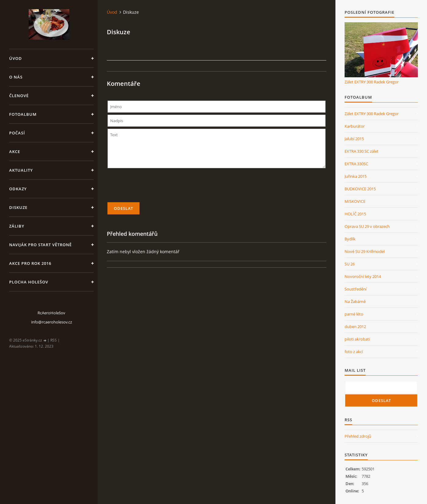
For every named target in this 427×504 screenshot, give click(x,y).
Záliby (17, 226)
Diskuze (18, 207)
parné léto (354, 314)
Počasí (17, 133)
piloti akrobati (357, 339)
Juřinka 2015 (356, 176)
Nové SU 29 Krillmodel (365, 251)
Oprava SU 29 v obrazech (367, 226)
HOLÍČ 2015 (355, 214)
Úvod (16, 58)
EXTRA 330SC (356, 164)
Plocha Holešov (29, 282)
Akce (15, 152)
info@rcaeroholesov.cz (52, 322)
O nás (16, 77)
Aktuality (21, 170)
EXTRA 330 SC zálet (362, 151)
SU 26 (350, 264)
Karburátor (355, 126)
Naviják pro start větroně (40, 245)
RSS (54, 340)
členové (19, 96)
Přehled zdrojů (358, 436)
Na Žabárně (355, 301)
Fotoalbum (23, 114)
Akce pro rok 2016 (30, 263)
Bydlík (350, 239)
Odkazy (18, 189)
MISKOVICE (355, 201)
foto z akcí (354, 352)
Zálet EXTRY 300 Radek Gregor (372, 82)
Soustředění (356, 289)
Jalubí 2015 (354, 139)
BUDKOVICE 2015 (360, 189)
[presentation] (217, 188)
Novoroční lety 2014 (363, 276)
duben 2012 (355, 327)
